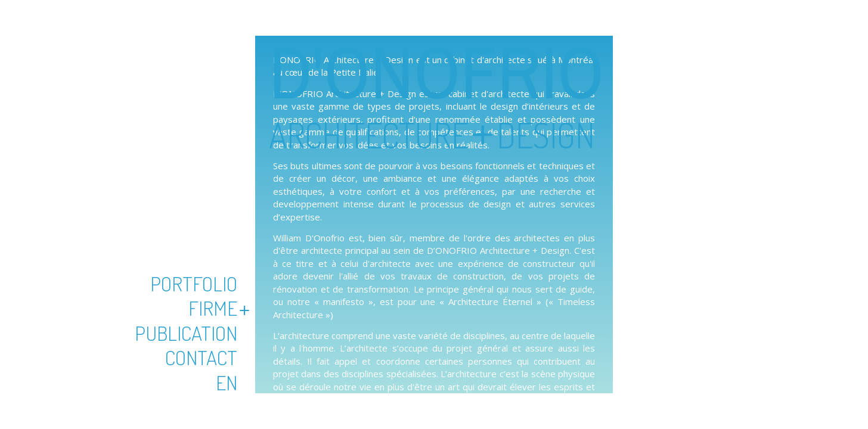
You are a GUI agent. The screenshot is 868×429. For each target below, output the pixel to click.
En (227, 382)
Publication (186, 333)
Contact (201, 357)
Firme (213, 308)
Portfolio (194, 283)
